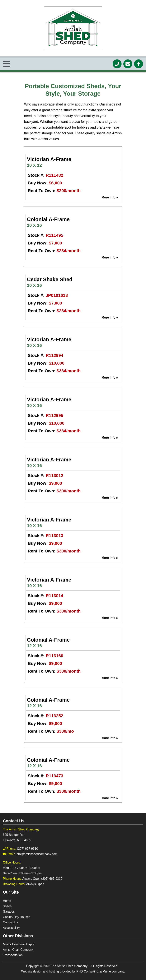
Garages (9, 912)
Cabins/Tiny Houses (17, 917)
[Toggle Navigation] (7, 64)
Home (7, 901)
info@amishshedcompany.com (37, 854)
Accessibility (11, 928)
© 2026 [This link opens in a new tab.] (45, 966)
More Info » (110, 197)
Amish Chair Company (18, 950)
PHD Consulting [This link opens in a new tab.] (87, 971)
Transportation (13, 955)
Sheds (7, 906)
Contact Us (10, 922)
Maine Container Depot (19, 944)
